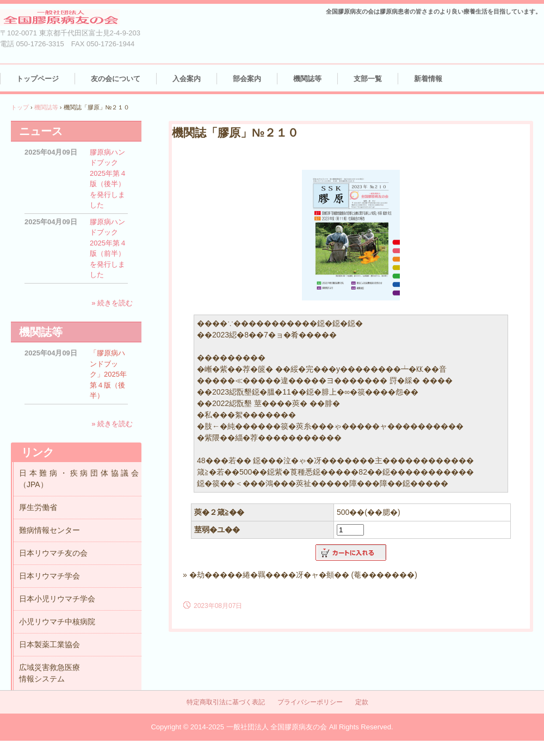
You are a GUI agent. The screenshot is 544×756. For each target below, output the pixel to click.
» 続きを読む (112, 303)
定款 (362, 702)
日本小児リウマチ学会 (57, 599)
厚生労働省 (38, 507)
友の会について (116, 79)
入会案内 (187, 79)
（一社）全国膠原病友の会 (71, 18)
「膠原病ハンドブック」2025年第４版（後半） (108, 374)
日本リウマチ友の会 (53, 553)
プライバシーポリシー (310, 702)
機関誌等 (307, 79)
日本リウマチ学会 (50, 576)
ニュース (41, 131)
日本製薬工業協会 (50, 644)
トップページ (38, 79)
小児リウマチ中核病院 (57, 622)
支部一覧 (368, 79)
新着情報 (428, 79)
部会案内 (247, 79)
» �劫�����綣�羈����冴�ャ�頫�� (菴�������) (300, 575)
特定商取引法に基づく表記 (226, 702)
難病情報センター (50, 530)
